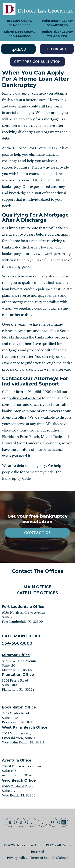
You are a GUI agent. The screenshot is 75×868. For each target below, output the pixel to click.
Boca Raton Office (19, 707)
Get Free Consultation (37, 62)
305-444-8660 (20, 36)
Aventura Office (17, 760)
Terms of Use (40, 858)
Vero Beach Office (19, 780)
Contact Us (38, 533)
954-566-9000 (20, 25)
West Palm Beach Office (25, 727)
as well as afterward (56, 369)
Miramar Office (16, 655)
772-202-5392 (57, 36)
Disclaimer (60, 858)
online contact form (25, 398)
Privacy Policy (17, 858)
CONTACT (59, 49)
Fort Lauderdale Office (23, 607)
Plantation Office (18, 675)
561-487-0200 (57, 25)
